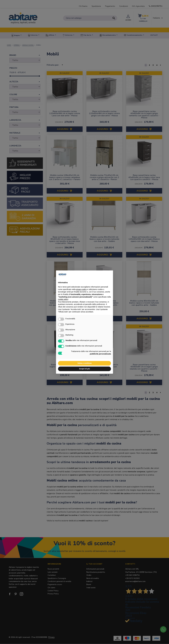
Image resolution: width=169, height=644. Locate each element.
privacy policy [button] (81, 289)
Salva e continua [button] (84, 363)
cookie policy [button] (63, 299)
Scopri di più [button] (85, 369)
